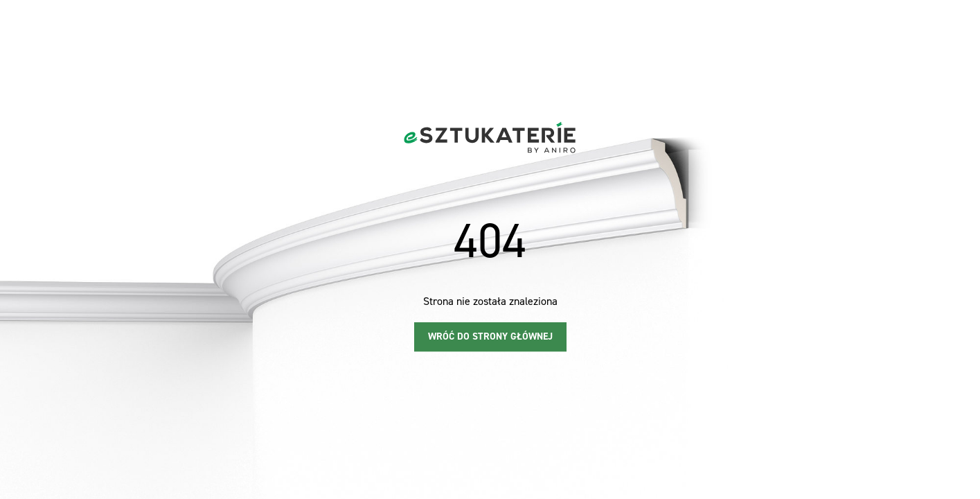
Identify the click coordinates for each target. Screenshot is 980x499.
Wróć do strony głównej (490, 336)
